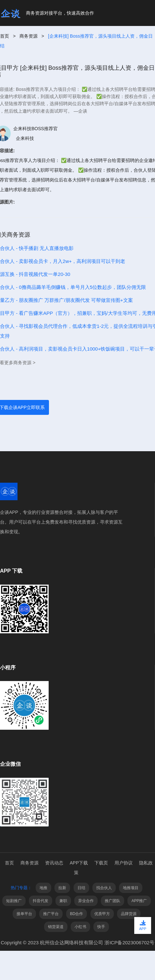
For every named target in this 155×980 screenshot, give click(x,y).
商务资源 (29, 36)
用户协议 (124, 863)
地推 (43, 888)
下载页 (101, 863)
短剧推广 (14, 901)
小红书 (80, 927)
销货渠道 (56, 927)
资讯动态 (54, 863)
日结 (81, 888)
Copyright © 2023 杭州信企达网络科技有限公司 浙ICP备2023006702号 (77, 943)
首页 (5, 36)
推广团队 (113, 901)
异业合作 (86, 901)
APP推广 (139, 901)
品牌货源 (129, 914)
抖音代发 (41, 901)
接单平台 (24, 914)
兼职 (63, 901)
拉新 (62, 888)
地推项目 (131, 888)
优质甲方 (102, 914)
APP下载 (79, 863)
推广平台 (51, 914)
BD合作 (77, 914)
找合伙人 (104, 888)
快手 (101, 927)
